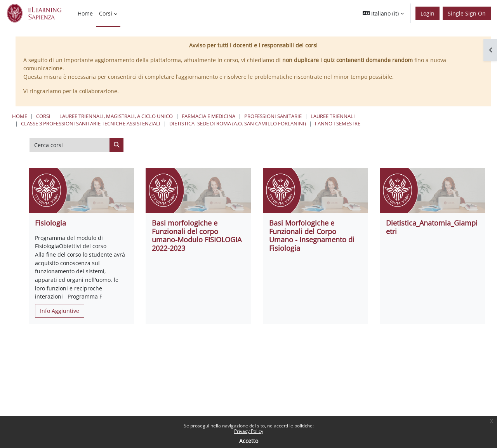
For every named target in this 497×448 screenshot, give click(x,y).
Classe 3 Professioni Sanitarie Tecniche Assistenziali (91, 123)
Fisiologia (50, 223)
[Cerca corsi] (70, 145)
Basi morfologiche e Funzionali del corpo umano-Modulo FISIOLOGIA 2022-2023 (197, 235)
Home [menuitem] (85, 13)
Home (20, 116)
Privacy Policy (249, 431)
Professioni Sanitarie (273, 116)
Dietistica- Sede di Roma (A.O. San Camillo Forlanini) (238, 123)
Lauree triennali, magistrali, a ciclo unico (116, 116)
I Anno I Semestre (338, 123)
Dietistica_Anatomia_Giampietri (432, 227)
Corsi (43, 116)
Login (427, 13)
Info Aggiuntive (60, 311)
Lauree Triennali (333, 116)
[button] (383, 13)
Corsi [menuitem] (106, 13)
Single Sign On (467, 13)
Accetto (249, 441)
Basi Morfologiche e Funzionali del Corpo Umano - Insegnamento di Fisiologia (312, 235)
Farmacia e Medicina (209, 116)
